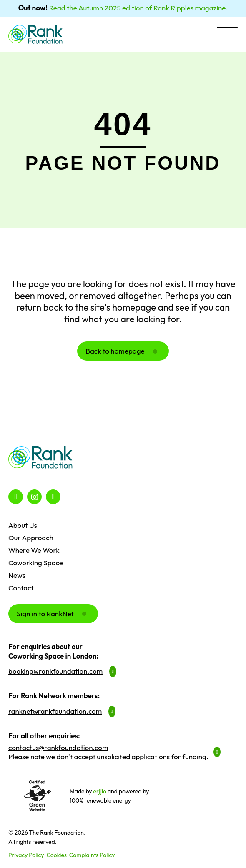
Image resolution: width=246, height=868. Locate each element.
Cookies (56, 855)
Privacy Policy (26, 855)
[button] (227, 34)
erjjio (100, 791)
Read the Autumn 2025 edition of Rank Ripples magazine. (139, 8)
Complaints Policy (92, 855)
